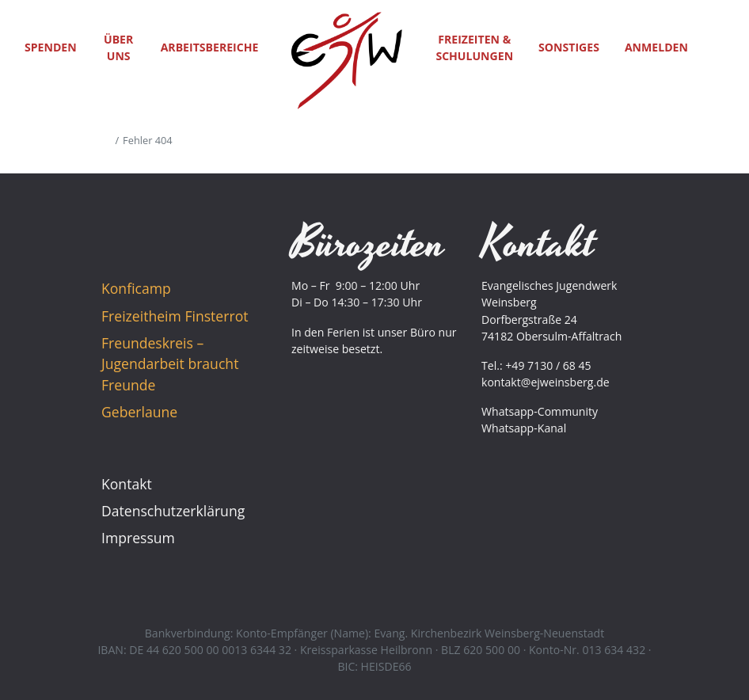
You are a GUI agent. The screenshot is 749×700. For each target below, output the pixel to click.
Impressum (138, 538)
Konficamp (136, 288)
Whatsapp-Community (540, 411)
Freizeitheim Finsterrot (175, 316)
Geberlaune (139, 412)
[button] (719, 47)
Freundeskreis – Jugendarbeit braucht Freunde (170, 364)
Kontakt (127, 484)
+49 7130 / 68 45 (548, 365)
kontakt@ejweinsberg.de (546, 382)
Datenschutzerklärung (173, 511)
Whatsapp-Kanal (524, 428)
